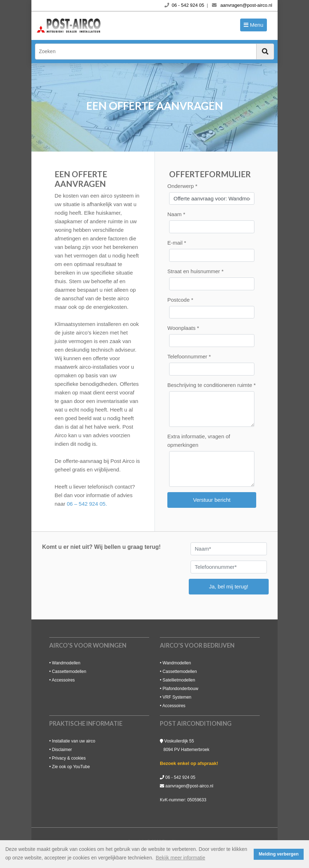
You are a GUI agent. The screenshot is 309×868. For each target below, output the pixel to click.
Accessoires (63, 680)
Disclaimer (62, 750)
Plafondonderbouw (181, 689)
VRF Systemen (177, 697)
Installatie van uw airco (74, 741)
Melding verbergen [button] (279, 854)
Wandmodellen (66, 663)
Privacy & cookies (69, 758)
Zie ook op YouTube (71, 767)
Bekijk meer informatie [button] (181, 858)
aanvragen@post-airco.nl (189, 786)
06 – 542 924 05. (87, 504)
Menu (256, 25)
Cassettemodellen (69, 672)
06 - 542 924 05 (180, 777)
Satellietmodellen (179, 680)
